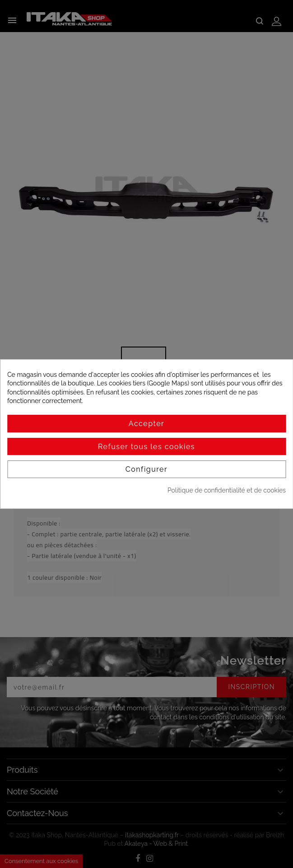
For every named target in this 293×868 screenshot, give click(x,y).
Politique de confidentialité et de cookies (227, 490)
